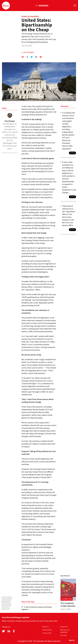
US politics (5, 608)
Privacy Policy (47, 630)
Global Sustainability (30, 16)
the (42, 5)
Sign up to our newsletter (65, 631)
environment (6, 601)
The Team (63, 635)
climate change (7, 598)
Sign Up (72, 640)
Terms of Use (47, 633)
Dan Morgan (29, 52)
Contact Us (64, 627)
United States (6, 605)
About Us (46, 627)
